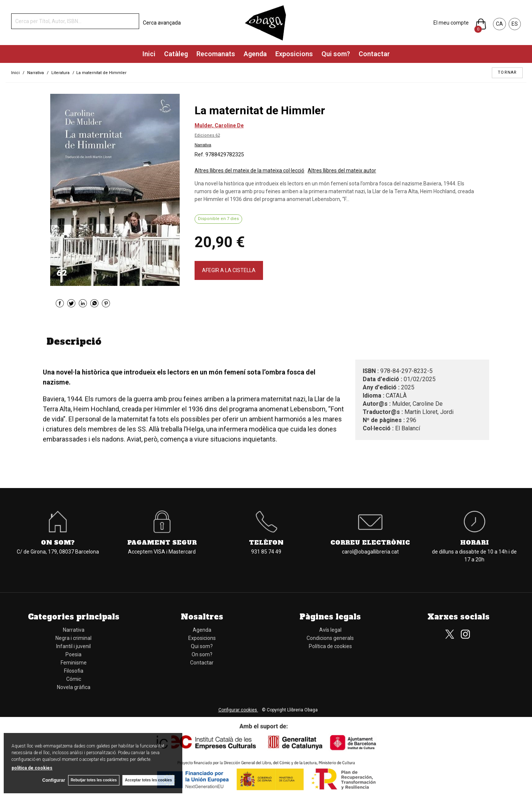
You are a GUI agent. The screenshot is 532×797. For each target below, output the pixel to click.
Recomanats (216, 54)
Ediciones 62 (207, 135)
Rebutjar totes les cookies (93, 780)
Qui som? (336, 54)
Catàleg (176, 54)
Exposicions (294, 54)
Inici (149, 54)
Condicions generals (330, 638)
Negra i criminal (73, 638)
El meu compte (451, 23)
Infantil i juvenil (73, 646)
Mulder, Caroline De (219, 125)
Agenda (255, 54)
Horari (475, 542)
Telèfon (266, 542)
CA (499, 24)
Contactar (374, 54)
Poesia (73, 654)
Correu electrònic (370, 542)
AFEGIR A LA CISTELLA (229, 270)
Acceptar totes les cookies (148, 780)
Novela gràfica (74, 687)
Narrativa (203, 145)
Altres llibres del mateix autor (342, 170)
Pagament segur (162, 542)
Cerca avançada (162, 23)
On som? (58, 542)
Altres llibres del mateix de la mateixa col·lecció (249, 170)
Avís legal (330, 630)
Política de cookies (330, 646)
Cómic (74, 679)
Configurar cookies (238, 710)
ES (515, 24)
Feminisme (74, 663)
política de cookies (32, 768)
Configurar (52, 780)
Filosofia (74, 671)
